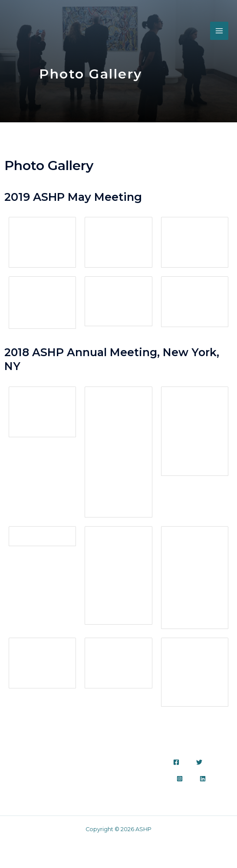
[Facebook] (176, 762)
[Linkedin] (203, 779)
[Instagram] (180, 779)
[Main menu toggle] (219, 31)
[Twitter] (199, 762)
